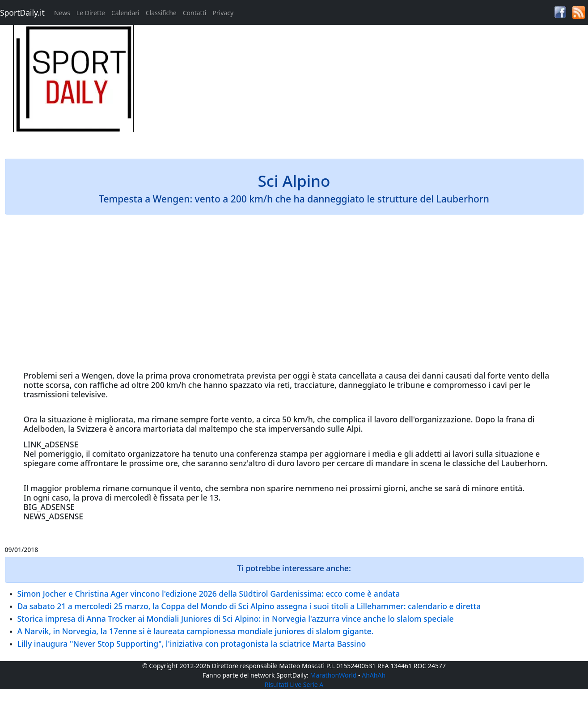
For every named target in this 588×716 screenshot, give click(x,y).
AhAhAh (374, 675)
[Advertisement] (367, 88)
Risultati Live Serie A (294, 684)
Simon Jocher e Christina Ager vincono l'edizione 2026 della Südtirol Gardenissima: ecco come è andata (209, 594)
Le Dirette (91, 13)
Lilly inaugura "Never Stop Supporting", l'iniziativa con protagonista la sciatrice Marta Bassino (192, 644)
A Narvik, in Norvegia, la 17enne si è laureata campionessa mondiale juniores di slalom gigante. (196, 631)
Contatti (195, 13)
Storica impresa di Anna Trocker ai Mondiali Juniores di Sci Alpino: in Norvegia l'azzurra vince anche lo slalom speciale (236, 619)
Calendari (125, 13)
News (62, 13)
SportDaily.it (22, 13)
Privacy (223, 13)
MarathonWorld (334, 675)
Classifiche (161, 13)
